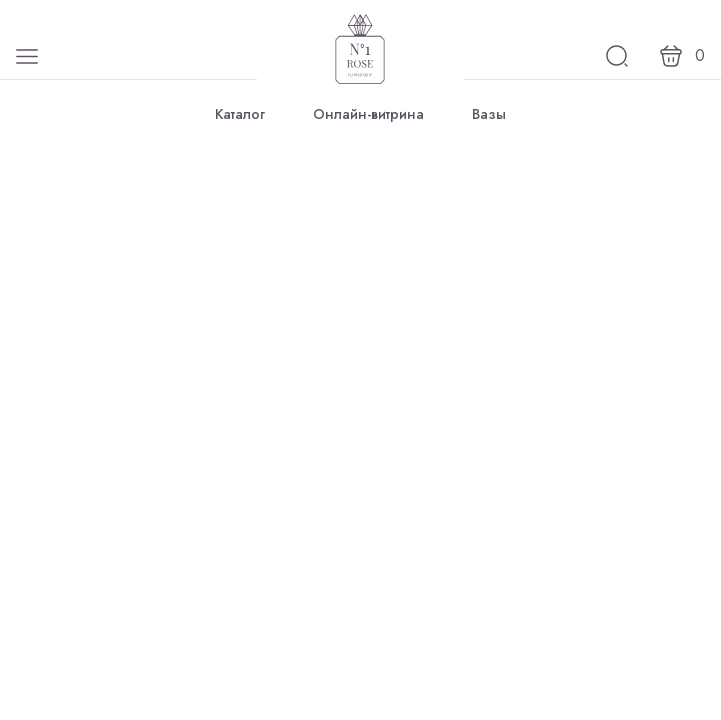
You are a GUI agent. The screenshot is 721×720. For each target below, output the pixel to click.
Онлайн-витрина (368, 114)
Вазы (489, 114)
